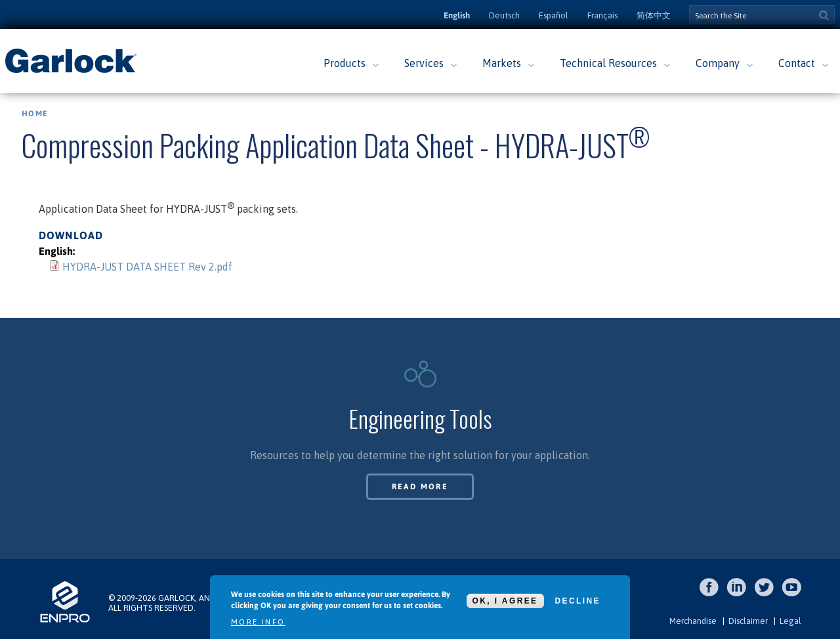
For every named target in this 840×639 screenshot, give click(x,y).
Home (35, 114)
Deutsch (504, 15)
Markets (502, 63)
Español (554, 15)
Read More (420, 487)
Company (718, 63)
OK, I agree (505, 601)
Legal (790, 621)
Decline (578, 601)
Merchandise (693, 621)
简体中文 (654, 15)
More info (258, 622)
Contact (797, 63)
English (457, 15)
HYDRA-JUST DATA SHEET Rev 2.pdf (147, 267)
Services (424, 63)
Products (345, 63)
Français (602, 15)
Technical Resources (608, 63)
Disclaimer (748, 621)
